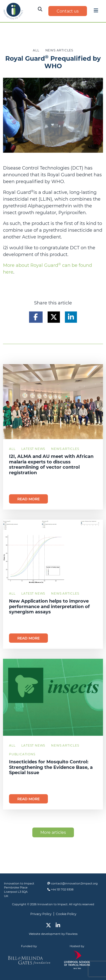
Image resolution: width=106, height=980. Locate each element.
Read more (28, 499)
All (12, 449)
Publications (22, 754)
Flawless (72, 934)
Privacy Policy (41, 914)
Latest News (33, 449)
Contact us (68, 11)
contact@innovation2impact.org (74, 883)
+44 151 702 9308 (62, 889)
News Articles (65, 449)
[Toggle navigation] (96, 12)
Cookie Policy (66, 914)
